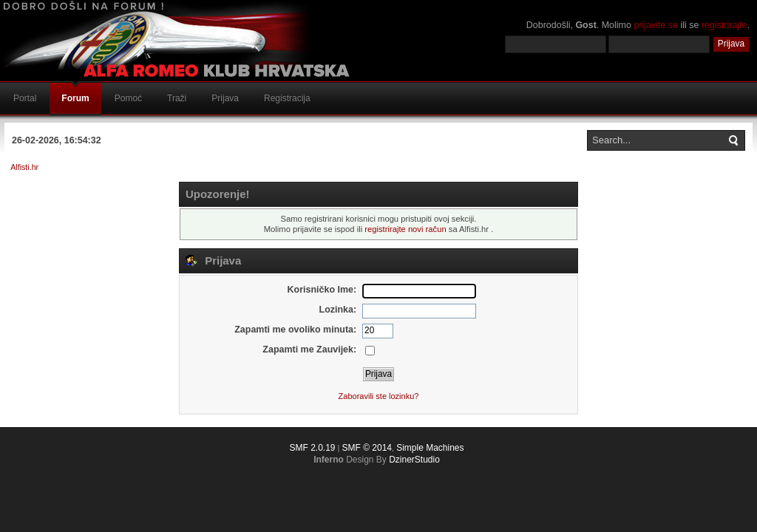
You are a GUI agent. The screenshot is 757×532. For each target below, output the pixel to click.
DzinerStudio (414, 460)
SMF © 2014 (367, 448)
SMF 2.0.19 (312, 448)
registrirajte (724, 25)
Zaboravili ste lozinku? (379, 396)
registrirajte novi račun (405, 229)
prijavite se (656, 25)
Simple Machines (430, 448)
